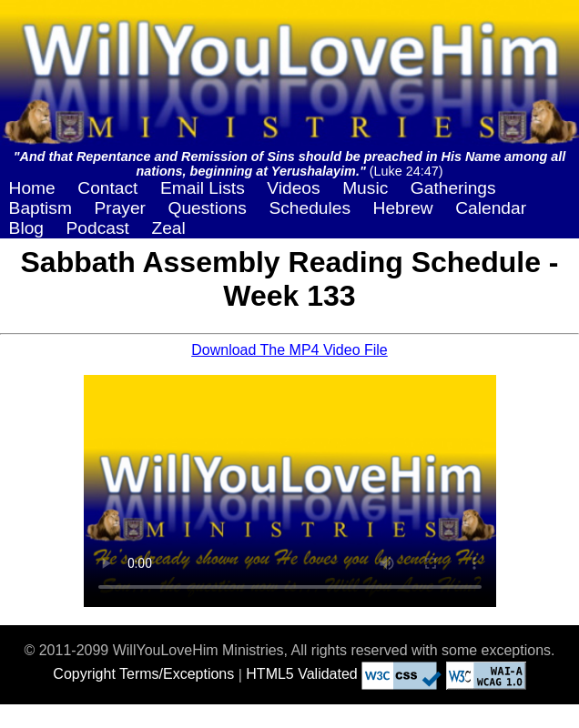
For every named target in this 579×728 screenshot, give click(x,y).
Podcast (98, 228)
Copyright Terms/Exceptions (143, 674)
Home (32, 188)
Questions (207, 208)
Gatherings (453, 188)
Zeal (168, 228)
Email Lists (203, 188)
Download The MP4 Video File (289, 350)
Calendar (491, 208)
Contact (107, 188)
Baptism (41, 208)
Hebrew (403, 208)
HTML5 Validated (301, 674)
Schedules (310, 208)
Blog (26, 228)
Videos (293, 188)
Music (365, 188)
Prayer (120, 208)
